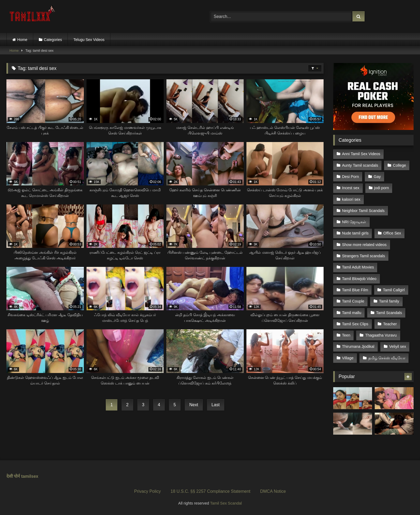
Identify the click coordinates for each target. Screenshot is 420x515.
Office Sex (392, 233)
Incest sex (351, 188)
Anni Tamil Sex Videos (361, 154)
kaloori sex (351, 199)
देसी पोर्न (13, 476)
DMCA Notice (273, 491)
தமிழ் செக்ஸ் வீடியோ (387, 358)
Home (22, 40)
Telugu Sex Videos (89, 40)
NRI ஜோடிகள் (354, 222)
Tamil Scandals (389, 313)
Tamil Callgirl (394, 290)
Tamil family (389, 301)
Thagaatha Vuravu (381, 335)
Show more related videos (364, 245)
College (400, 165)
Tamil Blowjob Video (359, 279)
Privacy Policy (148, 491)
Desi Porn (350, 177)
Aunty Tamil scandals (360, 165)
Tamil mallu (352, 313)
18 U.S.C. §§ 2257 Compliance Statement (211, 491)
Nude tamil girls (355, 233)
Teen (346, 335)
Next (194, 405)
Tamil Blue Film (355, 290)
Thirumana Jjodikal (358, 346)
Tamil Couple (353, 301)
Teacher (390, 324)
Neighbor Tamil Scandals (363, 211)
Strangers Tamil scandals (364, 256)
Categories (53, 40)
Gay (377, 177)
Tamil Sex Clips (355, 324)
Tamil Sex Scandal (226, 503)
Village (348, 358)
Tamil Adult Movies (358, 267)
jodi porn (382, 188)
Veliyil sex (398, 346)
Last (216, 405)
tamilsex (30, 476)
